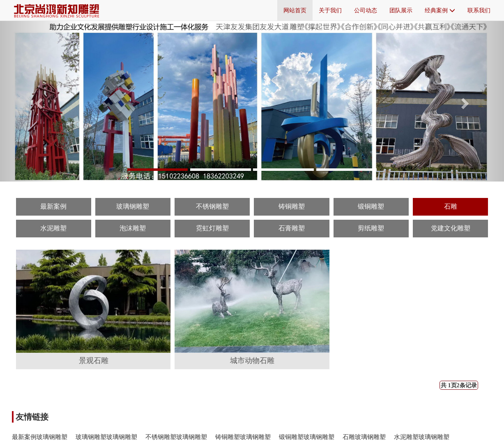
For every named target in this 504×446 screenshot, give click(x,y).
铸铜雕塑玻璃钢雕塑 (243, 437)
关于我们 (330, 10)
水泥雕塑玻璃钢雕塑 (422, 437)
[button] (38, 101)
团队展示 (401, 10)
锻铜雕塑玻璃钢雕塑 (307, 437)
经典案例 (440, 10)
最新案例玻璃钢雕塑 (40, 437)
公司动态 (366, 10)
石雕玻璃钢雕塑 (364, 437)
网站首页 (295, 10)
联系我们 (479, 10)
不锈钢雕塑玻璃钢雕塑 (176, 437)
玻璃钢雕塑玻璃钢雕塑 (106, 437)
